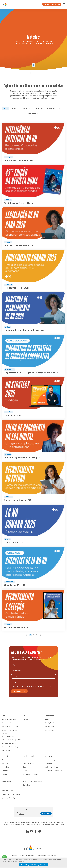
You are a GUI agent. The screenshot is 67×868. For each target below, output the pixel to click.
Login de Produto (8, 798)
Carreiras (26, 785)
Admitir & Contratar (9, 730)
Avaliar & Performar (9, 743)
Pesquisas (27, 109)
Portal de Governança (31, 774)
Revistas (16, 109)
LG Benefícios (50, 730)
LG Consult (6, 751)
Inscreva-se (19, 691)
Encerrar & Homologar (10, 747)
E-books (39, 109)
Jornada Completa (9, 719)
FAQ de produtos (51, 767)
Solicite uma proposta (52, 4)
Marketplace (49, 727)
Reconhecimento (30, 778)
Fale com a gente (51, 760)
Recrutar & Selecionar (10, 727)
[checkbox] (12, 686)
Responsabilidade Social (32, 782)
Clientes (26, 771)
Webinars (51, 109)
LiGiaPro (26, 719)
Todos (5, 109)
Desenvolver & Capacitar (11, 740)
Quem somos (28, 760)
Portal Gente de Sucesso (11, 794)
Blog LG (34, 73)
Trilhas (62, 109)
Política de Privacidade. (45, 686)
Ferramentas (34, 113)
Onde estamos (29, 764)
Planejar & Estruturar (10, 723)
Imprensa (48, 764)
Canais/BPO (49, 723)
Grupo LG (48, 719)
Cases (25, 767)
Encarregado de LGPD (53, 771)
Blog (3, 760)
